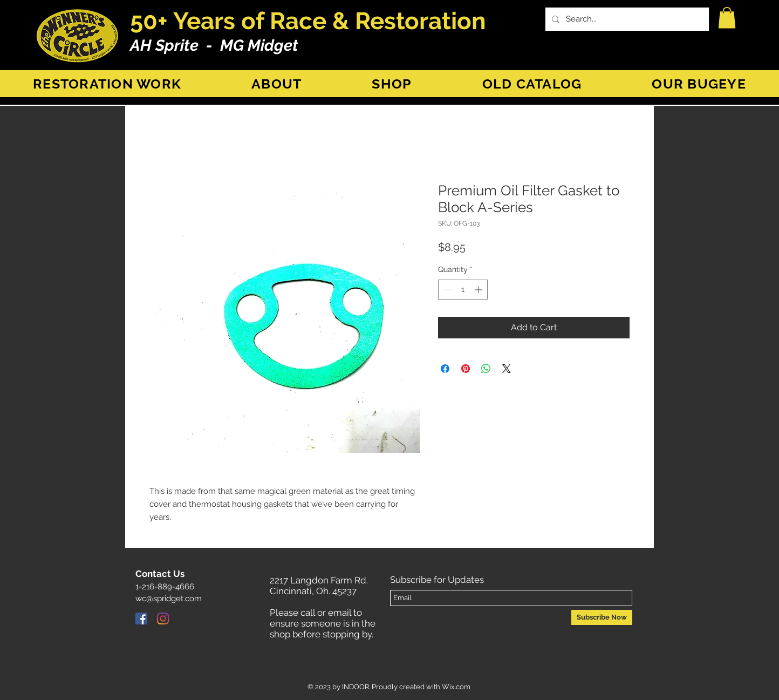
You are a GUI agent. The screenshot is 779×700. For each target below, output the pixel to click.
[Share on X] (507, 369)
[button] (727, 18)
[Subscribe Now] (602, 617)
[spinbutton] (463, 290)
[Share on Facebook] (445, 369)
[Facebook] (141, 619)
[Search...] (626, 19)
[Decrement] (446, 290)
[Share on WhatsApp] (486, 369)
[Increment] (479, 290)
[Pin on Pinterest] (466, 369)
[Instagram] (163, 619)
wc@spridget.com (169, 599)
